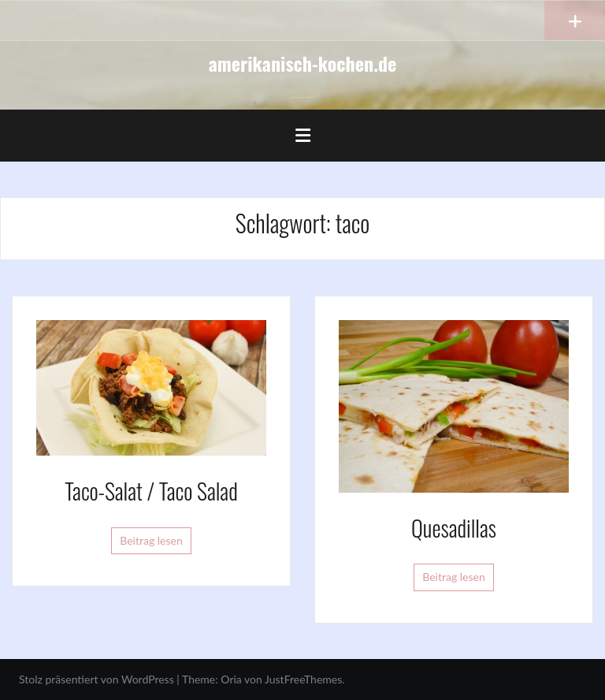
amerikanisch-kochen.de (303, 63)
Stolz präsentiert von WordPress (97, 679)
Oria (231, 679)
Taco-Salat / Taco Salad (151, 491)
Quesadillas (454, 528)
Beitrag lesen (151, 540)
